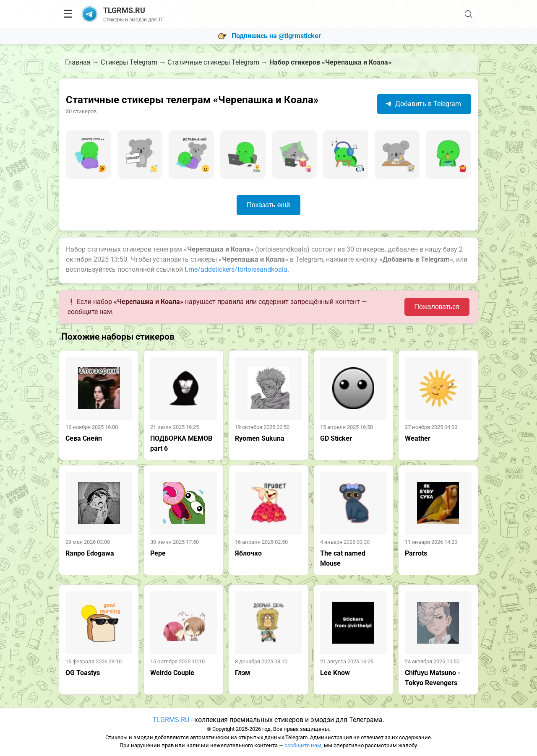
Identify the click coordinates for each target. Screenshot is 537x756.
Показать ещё (268, 205)
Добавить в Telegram (423, 104)
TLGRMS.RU (171, 720)
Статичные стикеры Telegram (213, 62)
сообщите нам (303, 745)
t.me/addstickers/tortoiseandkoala (236, 269)
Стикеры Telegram (129, 62)
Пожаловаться (437, 307)
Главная (78, 62)
